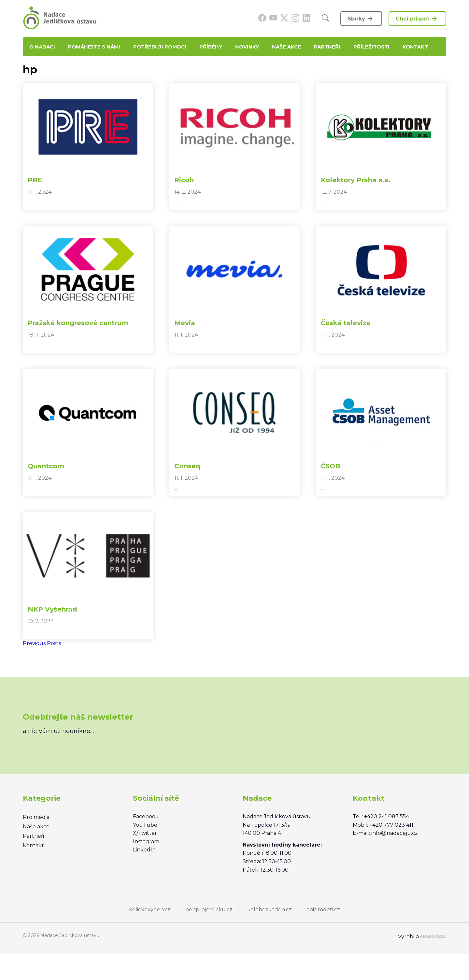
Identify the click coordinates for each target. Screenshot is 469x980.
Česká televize (346, 323)
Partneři (327, 47)
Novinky (247, 47)
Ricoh (184, 180)
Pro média (36, 817)
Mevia (185, 323)
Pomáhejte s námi (94, 47)
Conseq (187, 466)
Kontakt (415, 47)
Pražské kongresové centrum (78, 323)
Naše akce (286, 47)
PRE (35, 180)
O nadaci (42, 47)
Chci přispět (417, 19)
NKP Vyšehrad (52, 609)
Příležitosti (371, 47)
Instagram (146, 842)
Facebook (146, 816)
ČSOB (331, 466)
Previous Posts (42, 643)
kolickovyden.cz (150, 910)
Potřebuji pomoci (160, 47)
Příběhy (211, 47)
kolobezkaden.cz (270, 910)
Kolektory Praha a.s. (355, 180)
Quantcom (46, 466)
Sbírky (361, 19)
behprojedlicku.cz (209, 910)
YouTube (145, 825)
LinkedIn (144, 850)
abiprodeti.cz (323, 910)
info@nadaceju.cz (395, 833)
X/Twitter (145, 833)
